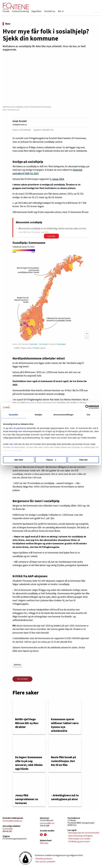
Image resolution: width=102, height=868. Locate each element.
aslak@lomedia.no (20, 125)
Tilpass (51, 460)
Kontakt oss (50, 11)
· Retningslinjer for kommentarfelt (83, 833)
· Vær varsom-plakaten (45, 862)
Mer (61, 11)
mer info (14, 444)
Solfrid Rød (8, 829)
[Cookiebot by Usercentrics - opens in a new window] (87, 407)
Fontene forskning (20, 11)
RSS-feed (44, 843)
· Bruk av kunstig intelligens (80, 836)
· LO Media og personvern (79, 842)
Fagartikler (37, 11)
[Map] (51, 293)
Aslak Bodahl (20, 121)
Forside (6, 11)
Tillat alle (83, 460)
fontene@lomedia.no (12, 821)
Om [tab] (88, 414)
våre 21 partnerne (17, 428)
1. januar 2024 (57, 179)
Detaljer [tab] (39, 414)
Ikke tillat (19, 460)
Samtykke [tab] (14, 414)
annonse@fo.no (47, 823)
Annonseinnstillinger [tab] (63, 414)
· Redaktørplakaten (44, 859)
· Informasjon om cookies (79, 839)
